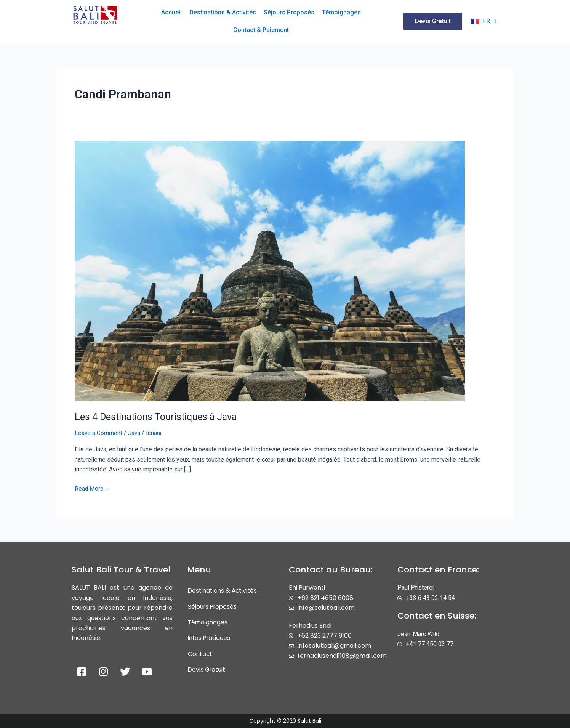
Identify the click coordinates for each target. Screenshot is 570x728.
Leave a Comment (99, 433)
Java (135, 433)
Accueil (171, 12)
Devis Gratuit (207, 671)
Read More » (92, 488)
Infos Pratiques (210, 639)
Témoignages (341, 12)
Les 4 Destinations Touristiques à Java (159, 417)
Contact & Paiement (261, 30)
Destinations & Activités (223, 12)
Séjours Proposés (289, 12)
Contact (200, 655)
